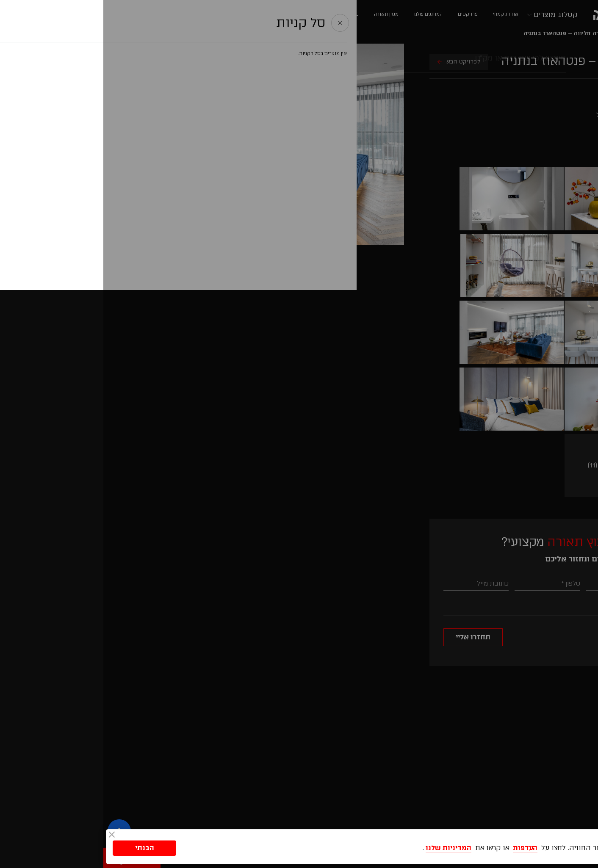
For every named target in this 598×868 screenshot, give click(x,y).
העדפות (422, 847)
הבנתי (41, 847)
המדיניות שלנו (345, 847)
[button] (581, 700)
